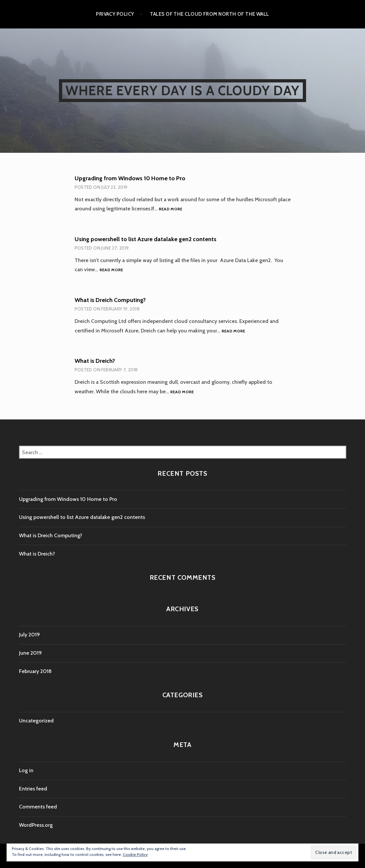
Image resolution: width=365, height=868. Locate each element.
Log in (26, 770)
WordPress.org (36, 825)
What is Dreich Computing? (110, 300)
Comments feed (38, 807)
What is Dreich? (95, 361)
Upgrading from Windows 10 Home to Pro (130, 178)
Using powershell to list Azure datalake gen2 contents (146, 239)
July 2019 (29, 635)
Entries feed (33, 789)
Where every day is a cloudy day (182, 90)
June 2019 (30, 653)
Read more (171, 209)
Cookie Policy (135, 854)
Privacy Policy (115, 14)
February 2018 (35, 671)
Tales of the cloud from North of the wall (209, 14)
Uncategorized (36, 721)
